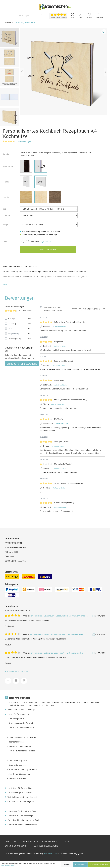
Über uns (9, 556)
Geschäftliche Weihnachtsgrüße (21, 801)
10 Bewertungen (24, 141)
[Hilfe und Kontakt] (73, 16)
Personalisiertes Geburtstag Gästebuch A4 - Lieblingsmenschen (57, 634)
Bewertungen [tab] (20, 298)
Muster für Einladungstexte (19, 714)
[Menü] (9, 16)
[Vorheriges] (22, 72)
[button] (5, 284)
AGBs (67, 842)
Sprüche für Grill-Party (18, 778)
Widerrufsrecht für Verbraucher (40, 842)
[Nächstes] (106, 72)
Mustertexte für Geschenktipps (20, 788)
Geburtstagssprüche (17, 719)
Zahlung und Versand (16, 846)
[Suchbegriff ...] (28, 16)
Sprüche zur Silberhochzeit (20, 746)
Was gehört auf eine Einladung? (21, 710)
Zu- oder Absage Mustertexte (20, 792)
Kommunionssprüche (18, 765)
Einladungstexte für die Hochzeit (22, 737)
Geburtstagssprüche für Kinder (21, 723)
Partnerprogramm (14, 543)
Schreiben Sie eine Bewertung (22, 364)
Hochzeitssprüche (16, 742)
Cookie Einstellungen (16, 561)
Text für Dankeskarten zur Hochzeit (22, 797)
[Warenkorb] (100, 16)
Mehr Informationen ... (8, 866)
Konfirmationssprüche (18, 760)
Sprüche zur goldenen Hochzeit (22, 751)
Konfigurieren (80, 864)
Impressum (10, 842)
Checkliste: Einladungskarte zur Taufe (23, 820)
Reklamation (11, 552)
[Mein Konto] (81, 16)
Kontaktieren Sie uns (16, 547)
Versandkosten (50, 853)
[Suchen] (41, 16)
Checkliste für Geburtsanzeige (20, 816)
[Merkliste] (89, 16)
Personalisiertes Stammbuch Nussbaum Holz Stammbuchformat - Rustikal (62, 616)
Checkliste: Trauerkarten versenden (22, 825)
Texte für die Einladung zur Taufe (23, 769)
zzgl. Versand (46, 241)
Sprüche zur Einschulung (19, 774)
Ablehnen (67, 864)
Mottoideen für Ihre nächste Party (22, 811)
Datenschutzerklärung (46, 846)
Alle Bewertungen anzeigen (17, 671)
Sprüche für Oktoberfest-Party (21, 728)
